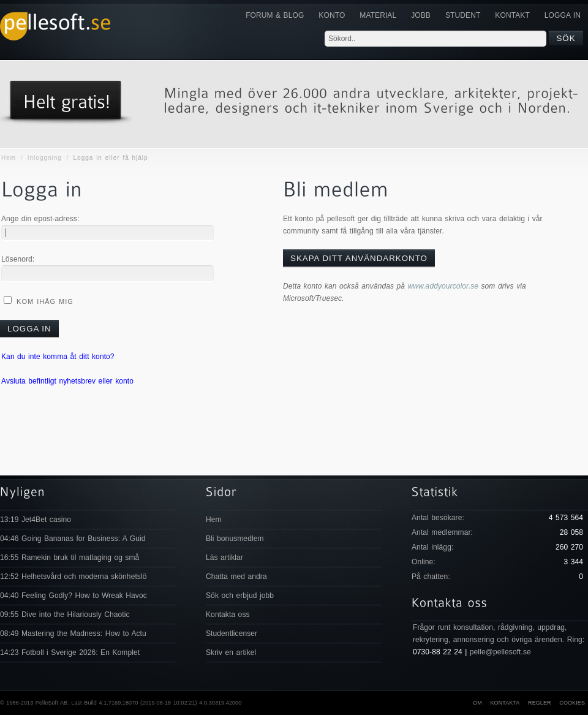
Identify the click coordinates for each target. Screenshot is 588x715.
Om (477, 703)
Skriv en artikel (231, 653)
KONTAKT (512, 15)
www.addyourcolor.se (443, 286)
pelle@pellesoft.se (500, 652)
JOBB (421, 15)
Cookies (572, 703)
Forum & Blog (275, 15)
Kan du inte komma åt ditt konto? (58, 357)
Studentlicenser (232, 634)
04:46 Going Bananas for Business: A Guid (73, 539)
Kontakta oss (228, 615)
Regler (540, 703)
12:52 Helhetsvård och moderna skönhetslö (73, 577)
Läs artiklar (224, 558)
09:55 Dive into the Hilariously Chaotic (65, 615)
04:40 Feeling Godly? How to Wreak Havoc (73, 596)
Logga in (563, 15)
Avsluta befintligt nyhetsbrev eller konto (67, 381)
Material (378, 15)
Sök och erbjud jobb (240, 596)
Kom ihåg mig (43, 301)
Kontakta (505, 703)
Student (463, 15)
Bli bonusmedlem (235, 539)
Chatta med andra (236, 577)
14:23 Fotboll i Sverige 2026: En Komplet (70, 653)
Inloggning (45, 158)
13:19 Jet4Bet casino (36, 520)
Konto (332, 15)
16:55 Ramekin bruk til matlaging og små (70, 558)
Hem (9, 158)
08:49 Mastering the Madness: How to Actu (73, 634)
